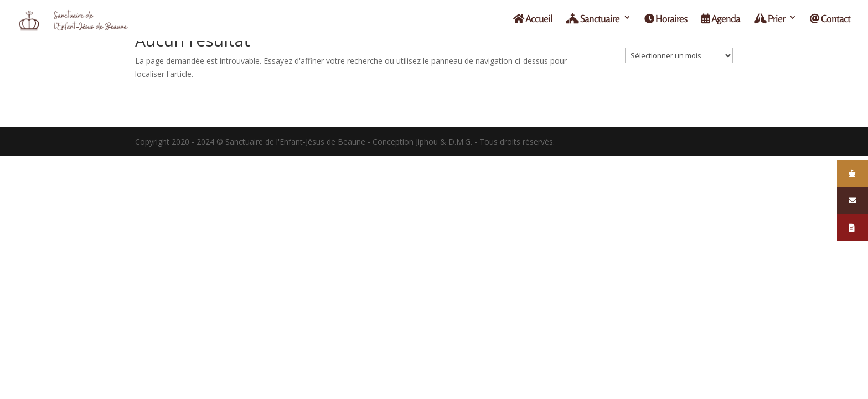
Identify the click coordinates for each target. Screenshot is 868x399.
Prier (769, 23)
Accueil (533, 23)
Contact (830, 23)
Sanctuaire (593, 23)
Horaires (666, 23)
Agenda (721, 23)
